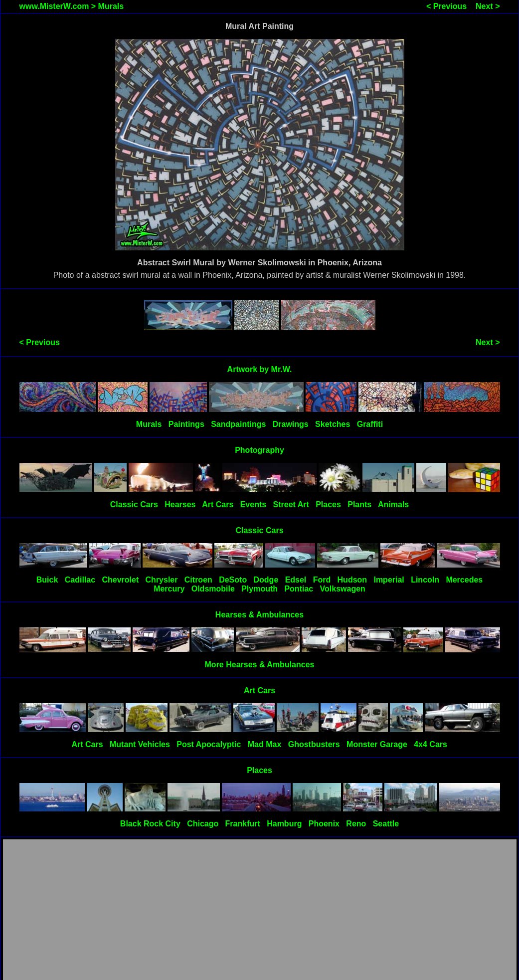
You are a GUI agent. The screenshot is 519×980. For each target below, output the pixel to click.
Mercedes (464, 580)
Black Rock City (150, 824)
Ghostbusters (314, 744)
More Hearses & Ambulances (260, 665)
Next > (488, 6)
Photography (259, 450)
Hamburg (284, 824)
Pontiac (299, 589)
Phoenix (324, 824)
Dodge (266, 580)
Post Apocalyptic (209, 744)
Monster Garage (377, 744)
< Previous (446, 6)
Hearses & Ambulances (259, 615)
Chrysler (162, 580)
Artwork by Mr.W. (260, 369)
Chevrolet (120, 580)
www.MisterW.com (54, 6)
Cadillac (80, 580)
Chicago (203, 824)
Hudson (352, 580)
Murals (111, 6)
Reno (356, 824)
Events (253, 504)
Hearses (180, 504)
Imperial (389, 580)
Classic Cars (134, 504)
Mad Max (265, 744)
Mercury (169, 589)
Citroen (198, 580)
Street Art (291, 504)
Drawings (291, 424)
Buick (47, 580)
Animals (393, 504)
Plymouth (259, 589)
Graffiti (370, 424)
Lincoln (425, 580)
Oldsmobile (213, 589)
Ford (322, 580)
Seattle (386, 824)
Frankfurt (243, 824)
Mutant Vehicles (140, 744)
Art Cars (218, 504)
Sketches (333, 424)
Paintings (186, 424)
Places (328, 504)
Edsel (296, 580)
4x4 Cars (431, 744)
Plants (359, 504)
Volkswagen (343, 589)
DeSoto (233, 580)
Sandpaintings (238, 424)
